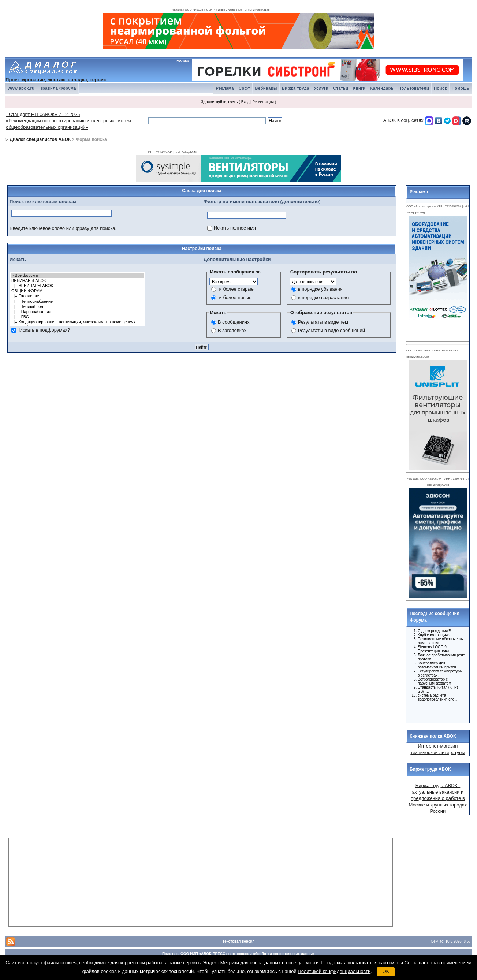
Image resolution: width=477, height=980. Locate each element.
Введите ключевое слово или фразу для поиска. (63, 228)
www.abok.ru (21, 88)
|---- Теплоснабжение (77, 302)
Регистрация (263, 102)
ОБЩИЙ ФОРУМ (77, 291)
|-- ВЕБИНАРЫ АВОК (77, 286)
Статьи (341, 88)
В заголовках (232, 330)
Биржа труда (296, 88)
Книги (359, 88)
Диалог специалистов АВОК (40, 139)
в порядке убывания (320, 289)
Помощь (461, 88)
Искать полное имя (235, 228)
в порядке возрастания (323, 297)
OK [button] (386, 971)
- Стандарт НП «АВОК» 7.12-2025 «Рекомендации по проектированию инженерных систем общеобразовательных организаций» (68, 121)
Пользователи (414, 88)
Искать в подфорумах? (45, 330)
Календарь (382, 88)
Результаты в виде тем (323, 322)
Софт (245, 88)
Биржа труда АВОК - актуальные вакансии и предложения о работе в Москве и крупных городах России (438, 798)
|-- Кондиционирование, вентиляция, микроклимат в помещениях (77, 322)
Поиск (440, 88)
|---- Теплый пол (77, 307)
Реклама (225, 88)
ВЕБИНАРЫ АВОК (77, 281)
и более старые (236, 289)
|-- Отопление (77, 296)
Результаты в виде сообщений (331, 330)
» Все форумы (77, 276)
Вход (245, 102)
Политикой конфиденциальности (334, 971)
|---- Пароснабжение (77, 312)
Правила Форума (58, 88)
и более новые (236, 297)
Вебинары (266, 88)
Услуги (321, 88)
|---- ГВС (77, 317)
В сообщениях (234, 322)
